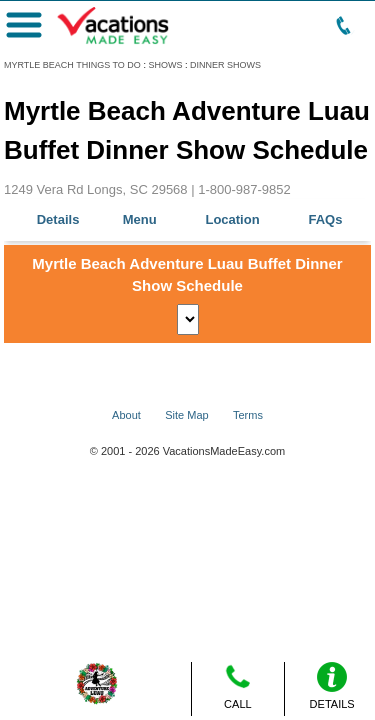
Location (232, 219)
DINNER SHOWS (225, 65)
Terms (248, 415)
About (126, 415)
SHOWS (165, 65)
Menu (140, 219)
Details (58, 219)
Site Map (186, 415)
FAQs (326, 219)
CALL (238, 686)
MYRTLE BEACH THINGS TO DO (72, 65)
